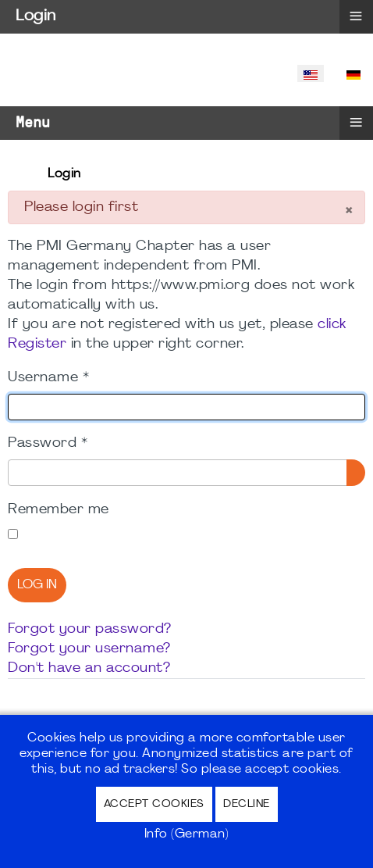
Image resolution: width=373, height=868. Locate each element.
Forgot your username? (89, 649)
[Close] (348, 213)
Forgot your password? (90, 629)
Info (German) (187, 834)
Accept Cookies (154, 804)
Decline (247, 804)
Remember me (59, 510)
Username (48, 378)
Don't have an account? (89, 668)
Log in (37, 585)
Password (48, 443)
